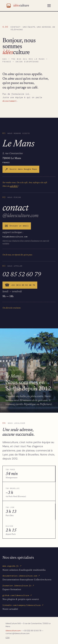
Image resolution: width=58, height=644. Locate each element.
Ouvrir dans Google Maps (21, 169)
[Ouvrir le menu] (49, 6)
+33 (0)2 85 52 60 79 (20, 285)
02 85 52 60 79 (22, 274)
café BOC (14, 186)
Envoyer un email (17, 226)
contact (15, 207)
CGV (8, 638)
